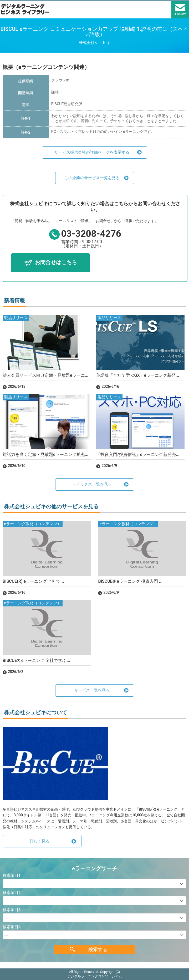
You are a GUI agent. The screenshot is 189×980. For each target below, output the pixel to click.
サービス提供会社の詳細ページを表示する (92, 152)
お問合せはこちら (56, 262)
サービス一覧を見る (92, 690)
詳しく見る (40, 841)
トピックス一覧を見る (92, 484)
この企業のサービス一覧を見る (92, 178)
